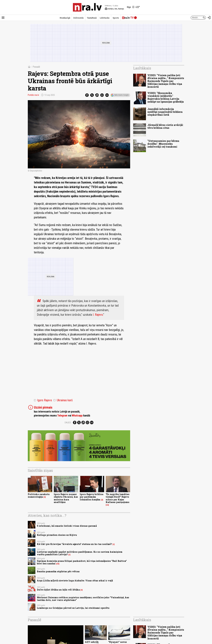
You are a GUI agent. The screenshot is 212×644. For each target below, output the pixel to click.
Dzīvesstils (79, 18)
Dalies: (68, 423)
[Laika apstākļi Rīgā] (133, 7)
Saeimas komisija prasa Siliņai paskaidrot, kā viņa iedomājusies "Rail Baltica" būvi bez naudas (82, 562)
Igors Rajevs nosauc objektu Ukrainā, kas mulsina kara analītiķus (66, 498)
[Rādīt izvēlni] (3, 18)
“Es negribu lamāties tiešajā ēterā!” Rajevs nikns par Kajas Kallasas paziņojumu (118, 498)
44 (58, 564)
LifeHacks (105, 18)
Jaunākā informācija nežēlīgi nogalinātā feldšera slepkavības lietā (165, 112)
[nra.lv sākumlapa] (87, 7)
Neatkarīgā (65, 18)
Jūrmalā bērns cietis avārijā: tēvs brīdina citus (165, 126)
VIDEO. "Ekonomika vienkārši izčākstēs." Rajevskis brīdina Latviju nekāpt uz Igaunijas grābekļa (166, 97)
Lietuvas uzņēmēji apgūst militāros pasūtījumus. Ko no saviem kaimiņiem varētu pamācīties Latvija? (80, 553)
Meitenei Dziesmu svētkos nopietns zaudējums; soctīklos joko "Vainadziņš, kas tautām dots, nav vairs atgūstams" (83, 599)
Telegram (62, 416)
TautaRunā (92, 18)
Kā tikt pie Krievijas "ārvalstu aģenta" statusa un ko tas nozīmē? (74, 544)
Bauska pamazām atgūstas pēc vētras (58, 571)
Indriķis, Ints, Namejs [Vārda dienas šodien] (114, 9)
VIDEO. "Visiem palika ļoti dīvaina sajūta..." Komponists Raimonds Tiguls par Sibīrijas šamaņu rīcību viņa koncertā (166, 81)
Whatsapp (77, 416)
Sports (116, 18)
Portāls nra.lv (33, 95)
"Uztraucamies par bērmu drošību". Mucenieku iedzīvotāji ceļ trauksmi (163, 144)
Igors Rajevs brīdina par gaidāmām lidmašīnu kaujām (91, 497)
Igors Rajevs (43, 400)
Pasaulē (36, 67)
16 (107, 505)
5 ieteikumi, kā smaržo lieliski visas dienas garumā (67, 526)
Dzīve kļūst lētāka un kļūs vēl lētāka (58, 590)
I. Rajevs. (98, 315)
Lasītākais (142, 68)
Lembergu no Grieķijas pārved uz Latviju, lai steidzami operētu (73, 608)
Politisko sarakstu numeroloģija (39, 496)
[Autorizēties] (209, 18)
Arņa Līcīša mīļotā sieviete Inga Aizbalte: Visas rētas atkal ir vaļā (75, 581)
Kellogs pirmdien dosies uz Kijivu (57, 535)
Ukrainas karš (63, 400)
